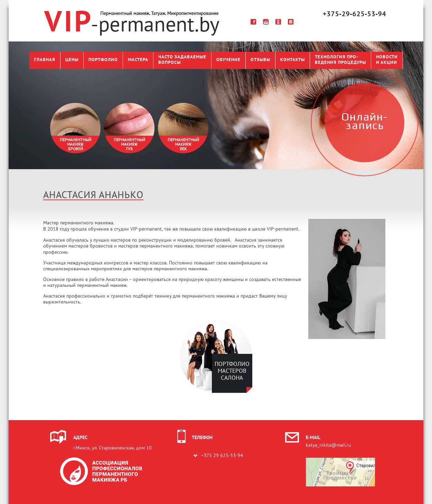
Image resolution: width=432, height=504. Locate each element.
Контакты (293, 60)
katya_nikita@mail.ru (328, 445)
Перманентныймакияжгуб (129, 145)
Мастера (138, 60)
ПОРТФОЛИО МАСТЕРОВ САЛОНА (232, 371)
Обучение (228, 60)
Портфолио (103, 60)
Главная (45, 60)
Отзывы (260, 60)
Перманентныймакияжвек (183, 145)
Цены (72, 60)
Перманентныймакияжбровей (76, 145)
